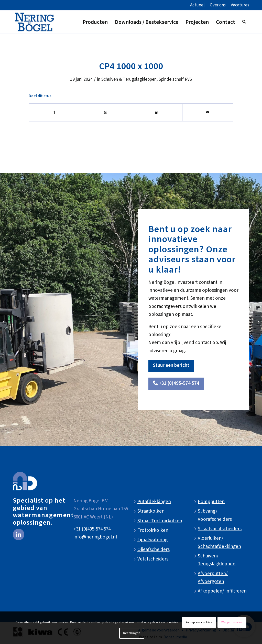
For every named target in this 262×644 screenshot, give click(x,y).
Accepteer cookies (199, 622)
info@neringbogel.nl (95, 537)
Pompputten (211, 502)
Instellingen (132, 633)
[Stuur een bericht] (171, 366)
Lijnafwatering (152, 540)
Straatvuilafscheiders (220, 529)
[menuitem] (197, 5)
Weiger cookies (232, 622)
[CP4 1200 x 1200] (258, 322)
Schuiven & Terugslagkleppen (129, 79)
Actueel (197, 5)
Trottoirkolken (153, 530)
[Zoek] (244, 22)
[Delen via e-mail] (208, 112)
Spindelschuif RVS (175, 79)
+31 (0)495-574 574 (92, 529)
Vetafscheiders (153, 559)
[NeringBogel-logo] (34, 22)
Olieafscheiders (154, 550)
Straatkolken (151, 511)
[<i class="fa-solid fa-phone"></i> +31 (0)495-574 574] (176, 384)
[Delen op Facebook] (54, 112)
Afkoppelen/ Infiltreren (222, 591)
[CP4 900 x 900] (4, 322)
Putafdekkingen (154, 502)
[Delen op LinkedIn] (157, 112)
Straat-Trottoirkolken (160, 521)
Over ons (218, 5)
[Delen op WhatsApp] (106, 112)
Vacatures (240, 5)
